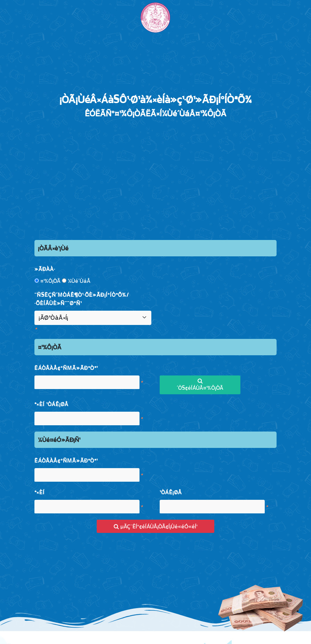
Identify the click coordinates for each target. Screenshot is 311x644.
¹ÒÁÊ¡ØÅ (171, 492)
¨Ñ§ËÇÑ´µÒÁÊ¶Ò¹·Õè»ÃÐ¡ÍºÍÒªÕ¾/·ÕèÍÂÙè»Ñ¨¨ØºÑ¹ (82, 299)
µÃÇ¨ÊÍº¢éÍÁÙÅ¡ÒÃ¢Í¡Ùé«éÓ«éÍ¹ (155, 526)
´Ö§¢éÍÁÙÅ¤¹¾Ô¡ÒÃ (200, 385)
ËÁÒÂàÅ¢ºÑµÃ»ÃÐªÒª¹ (66, 368)
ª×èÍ (39, 492)
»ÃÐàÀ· (45, 269)
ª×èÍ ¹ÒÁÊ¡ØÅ (51, 404)
